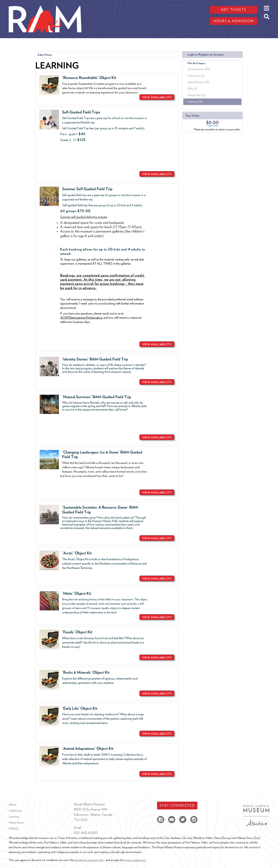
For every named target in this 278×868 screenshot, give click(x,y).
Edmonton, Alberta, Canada (93, 815)
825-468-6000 (86, 833)
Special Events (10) (199, 82)
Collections (15, 811)
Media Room (16, 822)
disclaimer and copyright (89, 860)
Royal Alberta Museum (89, 804)
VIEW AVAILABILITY (157, 97)
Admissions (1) (196, 76)
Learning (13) (195, 102)
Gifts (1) (192, 89)
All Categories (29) (199, 69)
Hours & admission (233, 21)
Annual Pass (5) (196, 95)
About (12, 804)
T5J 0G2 (81, 820)
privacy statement (135, 860)
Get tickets (234, 10)
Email (78, 828)
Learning (14, 816)
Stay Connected (177, 805)
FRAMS (13, 829)
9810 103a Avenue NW (91, 809)
